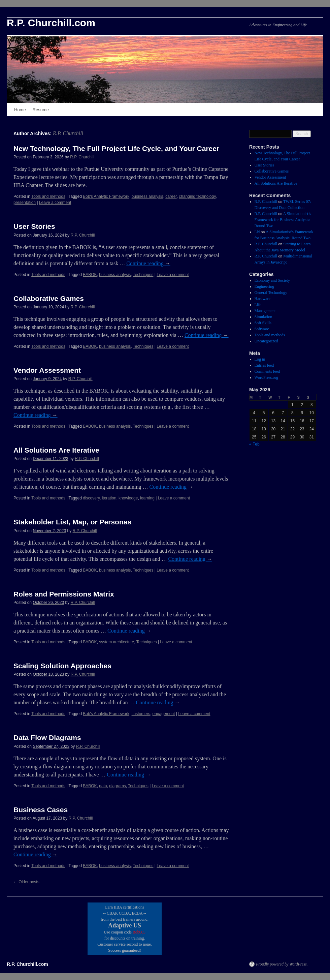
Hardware (262, 299)
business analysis (147, 196)
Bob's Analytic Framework (106, 196)
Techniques (143, 275)
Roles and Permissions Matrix (64, 594)
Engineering (265, 286)
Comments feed (267, 371)
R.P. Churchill (68, 133)
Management (265, 311)
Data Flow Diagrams (47, 738)
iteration (109, 498)
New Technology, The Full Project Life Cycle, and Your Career (116, 148)
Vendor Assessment (47, 370)
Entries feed (264, 365)
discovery (91, 498)
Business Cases (41, 810)
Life (258, 305)
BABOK (90, 275)
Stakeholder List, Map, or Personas (72, 522)
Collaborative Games (49, 298)
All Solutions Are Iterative (56, 450)
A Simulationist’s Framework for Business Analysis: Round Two (283, 220)
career (171, 196)
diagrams (117, 786)
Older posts (26, 882)
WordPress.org (266, 377)
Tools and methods (48, 196)
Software (262, 329)
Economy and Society (272, 280)
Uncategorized (266, 341)
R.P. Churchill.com (51, 23)
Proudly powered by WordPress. (282, 964)
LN (257, 232)
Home (20, 110)
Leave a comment (55, 203)
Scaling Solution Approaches (62, 666)
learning (147, 498)
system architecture (117, 642)
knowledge (128, 498)
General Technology (271, 293)
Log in (260, 359)
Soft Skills (263, 323)
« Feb (254, 444)
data (103, 786)
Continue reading (148, 263)
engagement (164, 714)
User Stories (34, 226)
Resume (41, 110)
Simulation (263, 317)
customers (141, 714)
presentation (25, 203)
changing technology (197, 196)
